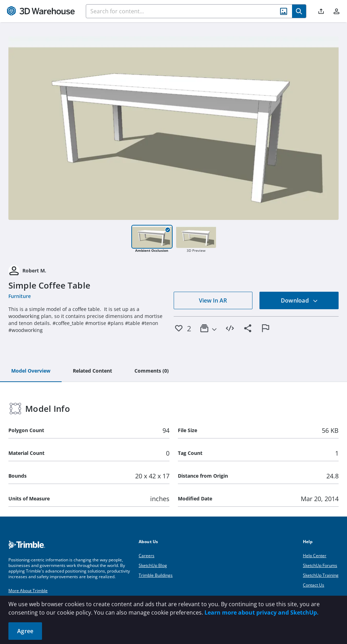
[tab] (31, 371)
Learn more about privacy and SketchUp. (262, 612)
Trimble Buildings (156, 575)
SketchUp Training (321, 575)
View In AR (213, 300)
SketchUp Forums (320, 565)
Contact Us (314, 585)
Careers (147, 556)
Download (299, 300)
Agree (25, 631)
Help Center (315, 556)
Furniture (20, 296)
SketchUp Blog (153, 565)
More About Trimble (28, 591)
